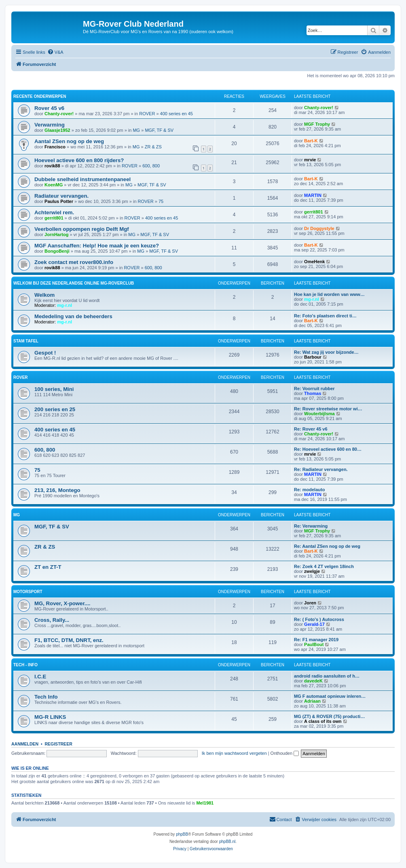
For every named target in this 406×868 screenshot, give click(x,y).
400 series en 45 (177, 114)
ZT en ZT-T (48, 567)
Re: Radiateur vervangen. (321, 469)
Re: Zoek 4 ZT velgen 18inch (324, 566)
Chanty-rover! (59, 114)
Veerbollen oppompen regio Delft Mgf (82, 229)
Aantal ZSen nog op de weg (69, 141)
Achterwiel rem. (54, 212)
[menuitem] (55, 52)
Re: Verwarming (311, 526)
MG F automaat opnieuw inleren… (330, 696)
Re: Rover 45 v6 (311, 429)
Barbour (313, 357)
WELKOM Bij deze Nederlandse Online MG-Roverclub (74, 283)
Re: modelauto (309, 490)
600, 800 (151, 166)
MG (136, 130)
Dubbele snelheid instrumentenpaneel (82, 179)
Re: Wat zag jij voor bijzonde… (326, 352)
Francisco (55, 147)
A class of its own (323, 721)
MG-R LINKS (50, 717)
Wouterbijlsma (319, 414)
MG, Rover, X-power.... (62, 603)
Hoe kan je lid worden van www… (329, 294)
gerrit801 (54, 218)
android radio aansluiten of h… (327, 676)
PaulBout (314, 644)
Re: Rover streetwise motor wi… (328, 409)
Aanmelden (25, 744)
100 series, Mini (54, 389)
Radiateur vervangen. (61, 196)
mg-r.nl (64, 305)
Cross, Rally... (52, 620)
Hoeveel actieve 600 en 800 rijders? (79, 160)
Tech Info (46, 697)
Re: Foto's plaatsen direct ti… (325, 316)
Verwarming (50, 125)
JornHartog (56, 234)
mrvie (310, 160)
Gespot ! (45, 353)
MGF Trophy (317, 124)
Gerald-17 (314, 624)
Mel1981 (205, 803)
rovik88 (52, 166)
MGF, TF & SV (159, 130)
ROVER (147, 114)
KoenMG (54, 185)
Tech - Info (25, 665)
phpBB (182, 834)
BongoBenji (57, 251)
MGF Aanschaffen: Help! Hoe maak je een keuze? (97, 246)
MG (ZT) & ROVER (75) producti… (329, 716)
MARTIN (313, 195)
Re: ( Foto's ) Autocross (319, 619)
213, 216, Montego (57, 490)
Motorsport (28, 592)
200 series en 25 (55, 409)
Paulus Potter (59, 201)
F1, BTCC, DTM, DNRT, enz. (69, 640)
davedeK (313, 681)
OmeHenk (314, 262)
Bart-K (311, 141)
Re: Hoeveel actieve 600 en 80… (328, 449)
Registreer (58, 744)
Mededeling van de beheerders (73, 316)
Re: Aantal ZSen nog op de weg (327, 546)
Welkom (44, 295)
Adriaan (312, 701)
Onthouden (285, 753)
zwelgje (312, 571)
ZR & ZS (153, 147)
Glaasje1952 (57, 130)
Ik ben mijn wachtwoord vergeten (234, 753)
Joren (310, 603)
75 (161, 201)
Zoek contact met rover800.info (74, 262)
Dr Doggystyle (319, 228)
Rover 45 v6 (49, 108)
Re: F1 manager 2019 (316, 640)
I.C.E (40, 677)
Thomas (313, 393)
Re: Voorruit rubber (314, 389)
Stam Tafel (26, 341)
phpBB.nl (227, 842)
